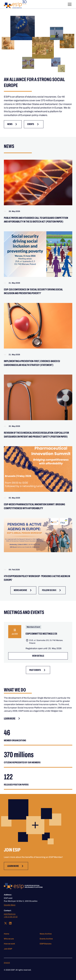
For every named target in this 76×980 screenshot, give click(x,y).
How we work (9, 944)
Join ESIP (8, 949)
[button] (69, 4)
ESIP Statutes (46, 944)
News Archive (46, 934)
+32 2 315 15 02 (11, 917)
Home (7, 934)
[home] (15, 4)
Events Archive (46, 939)
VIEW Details (38, 656)
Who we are (9, 939)
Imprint (7, 963)
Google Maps (10, 905)
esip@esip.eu (10, 914)
